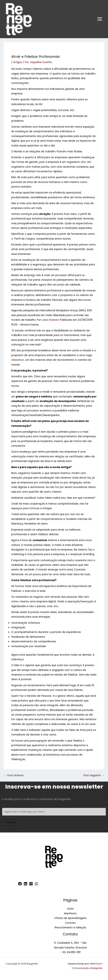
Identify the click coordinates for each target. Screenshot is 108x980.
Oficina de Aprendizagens (70, 918)
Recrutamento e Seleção (70, 928)
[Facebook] (20, 884)
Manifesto (70, 914)
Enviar (11, 822)
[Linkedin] (25, 884)
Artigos (18, 62)
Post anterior (14, 775)
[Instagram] (31, 884)
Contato (70, 923)
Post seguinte (94, 775)
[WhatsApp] (37, 884)
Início (70, 909)
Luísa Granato (50, 320)
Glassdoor (18, 360)
